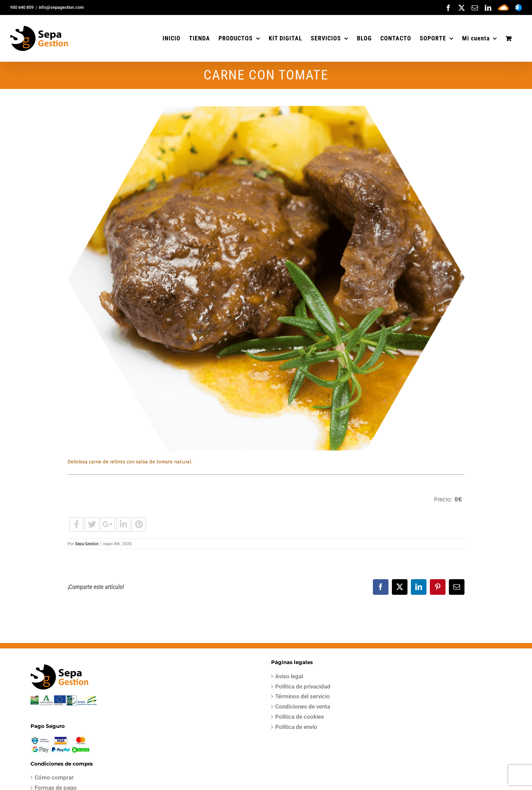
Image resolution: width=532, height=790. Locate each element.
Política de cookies (300, 717)
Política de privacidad (303, 686)
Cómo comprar (54, 777)
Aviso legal (289, 676)
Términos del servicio (302, 696)
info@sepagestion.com (61, 7)
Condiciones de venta (303, 706)
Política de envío (296, 727)
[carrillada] (266, 279)
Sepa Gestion (87, 544)
